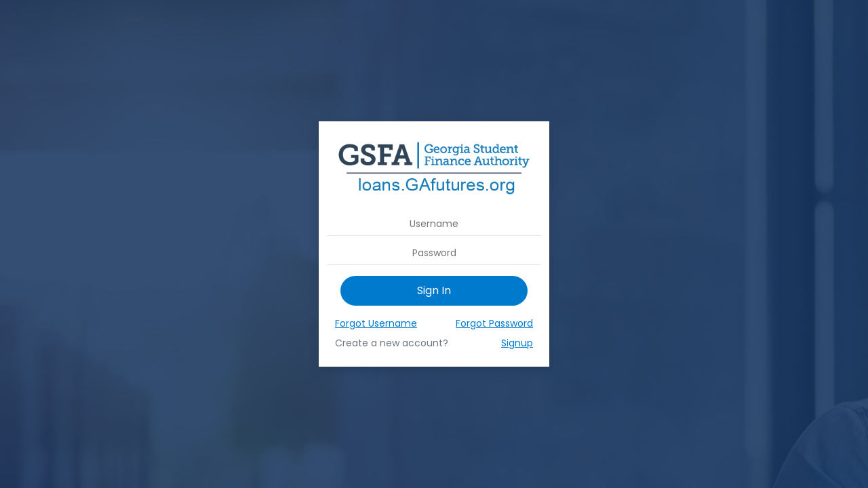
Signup (517, 343)
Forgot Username (376, 323)
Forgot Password (494, 323)
